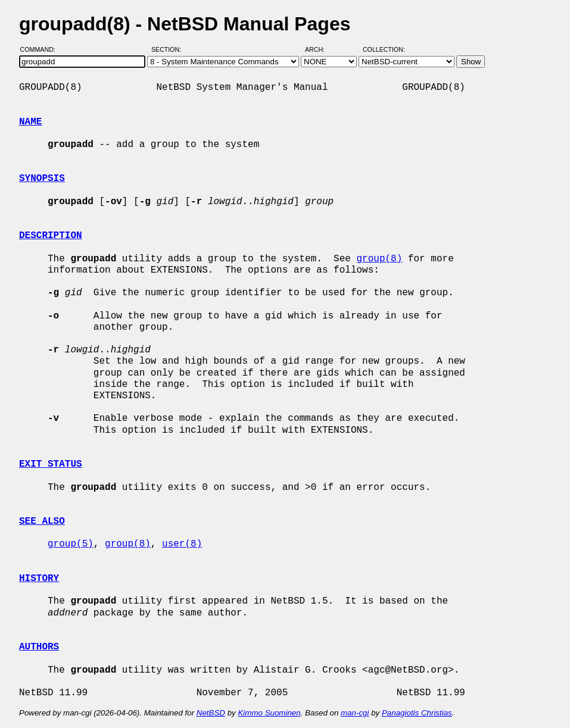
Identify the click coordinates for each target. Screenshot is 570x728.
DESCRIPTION (51, 236)
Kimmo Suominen (269, 713)
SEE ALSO (42, 521)
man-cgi (355, 713)
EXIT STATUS (51, 464)
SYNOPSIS (42, 179)
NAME (30, 122)
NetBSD (211, 713)
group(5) (71, 544)
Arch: (320, 49)
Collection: (384, 49)
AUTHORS (39, 647)
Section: (169, 49)
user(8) (182, 544)
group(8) (379, 259)
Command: (41, 49)
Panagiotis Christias (417, 713)
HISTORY (39, 579)
